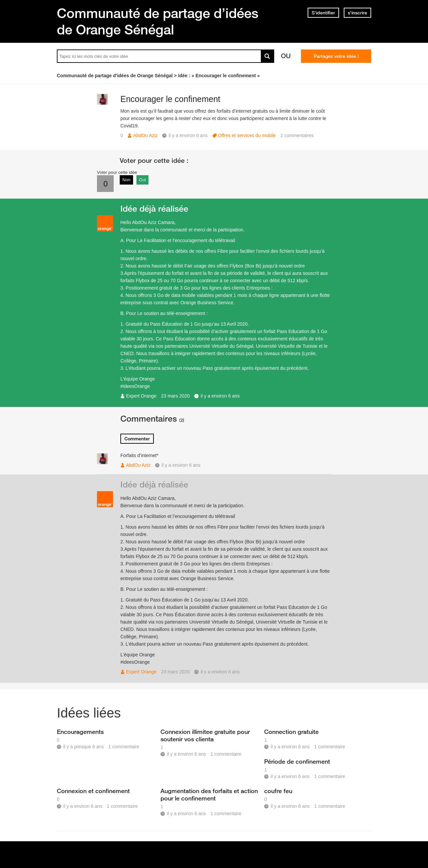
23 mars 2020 (176, 396)
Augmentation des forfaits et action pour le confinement (209, 794)
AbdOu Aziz (145, 135)
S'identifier (323, 13)
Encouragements (80, 732)
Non (126, 180)
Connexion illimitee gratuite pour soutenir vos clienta (205, 735)
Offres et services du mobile (247, 135)
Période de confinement (297, 761)
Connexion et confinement (93, 791)
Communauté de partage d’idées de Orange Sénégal (158, 21)
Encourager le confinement (170, 99)
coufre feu (278, 791)
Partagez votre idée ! (336, 56)
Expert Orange (141, 396)
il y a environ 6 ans (220, 396)
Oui (142, 180)
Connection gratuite (291, 732)
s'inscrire (357, 13)
